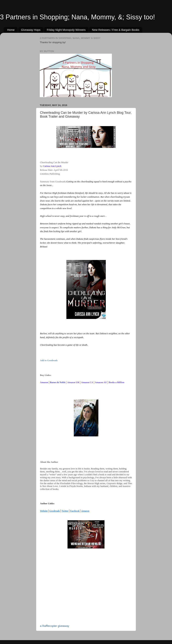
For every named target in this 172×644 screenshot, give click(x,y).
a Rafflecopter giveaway (55, 626)
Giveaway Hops (31, 30)
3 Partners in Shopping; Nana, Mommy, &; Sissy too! (77, 17)
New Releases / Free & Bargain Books (116, 30)
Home (11, 30)
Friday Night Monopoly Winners (66, 30)
